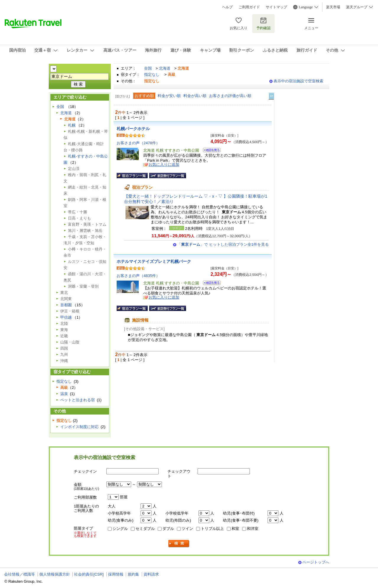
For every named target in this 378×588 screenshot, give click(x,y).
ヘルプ (227, 7)
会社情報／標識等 (19, 574)
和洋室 (253, 529)
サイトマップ (276, 7)
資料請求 (151, 574)
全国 (148, 68)
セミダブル (145, 529)
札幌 (72, 125)
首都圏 (66, 305)
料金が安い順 (169, 96)
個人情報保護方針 (55, 574)
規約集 (133, 574)
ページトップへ (316, 562)
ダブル (168, 529)
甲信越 (66, 317)
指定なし (152, 74)
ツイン (187, 529)
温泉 (64, 394)
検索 (179, 544)
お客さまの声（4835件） (138, 276)
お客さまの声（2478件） (138, 143)
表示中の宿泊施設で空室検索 (298, 81)
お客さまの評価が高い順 (230, 96)
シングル (120, 529)
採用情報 (116, 574)
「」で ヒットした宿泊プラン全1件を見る (223, 244)
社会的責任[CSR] (89, 574)
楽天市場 (333, 7)
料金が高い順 (195, 96)
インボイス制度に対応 (79, 427)
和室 (235, 529)
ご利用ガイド (249, 7)
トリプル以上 (212, 529)
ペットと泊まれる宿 (78, 400)
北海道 (165, 68)
